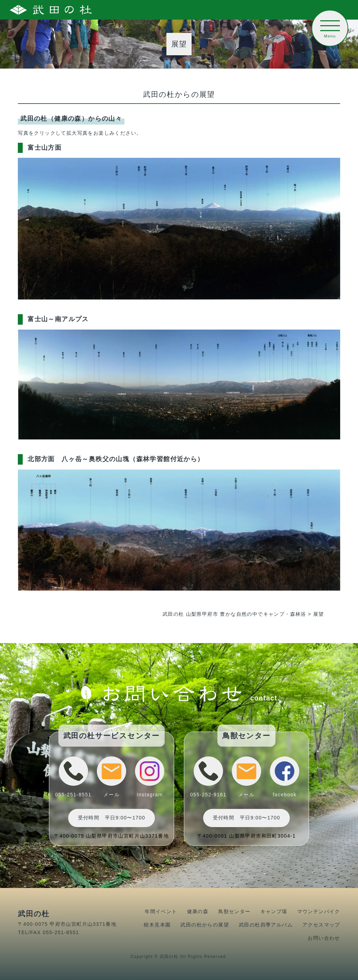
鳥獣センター (234, 911)
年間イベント (161, 911)
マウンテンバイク (319, 911)
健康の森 (198, 911)
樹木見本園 (157, 925)
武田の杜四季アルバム (266, 925)
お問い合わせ (324, 938)
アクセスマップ (321, 925)
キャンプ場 (274, 911)
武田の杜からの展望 (205, 925)
